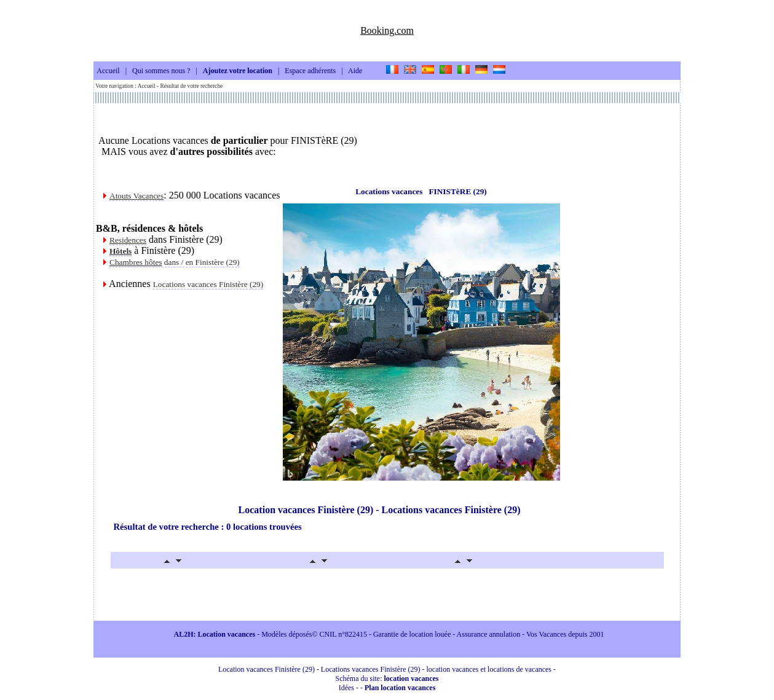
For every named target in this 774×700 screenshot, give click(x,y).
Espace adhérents (310, 71)
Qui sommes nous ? (161, 71)
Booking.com (387, 30)
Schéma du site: (387, 678)
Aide (355, 71)
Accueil (108, 71)
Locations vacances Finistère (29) (208, 284)
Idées (346, 688)
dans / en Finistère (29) (175, 262)
